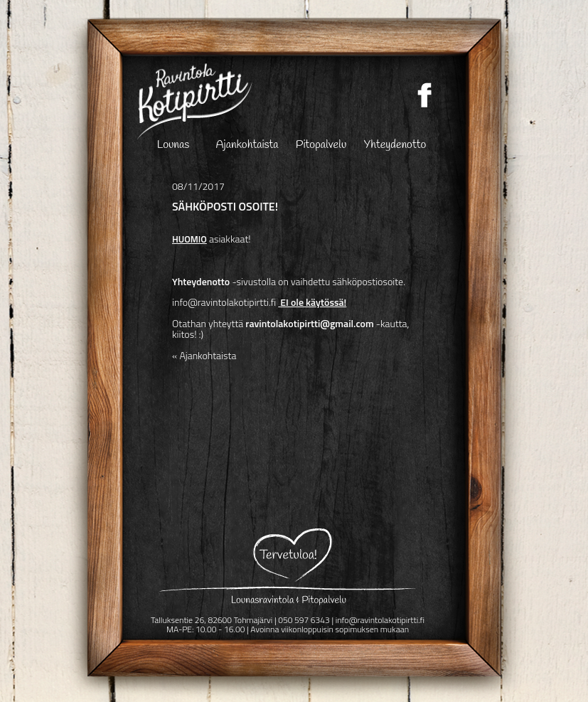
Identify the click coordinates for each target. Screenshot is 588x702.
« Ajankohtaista (204, 355)
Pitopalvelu (321, 146)
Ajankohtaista (247, 146)
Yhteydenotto (395, 146)
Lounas (173, 146)
